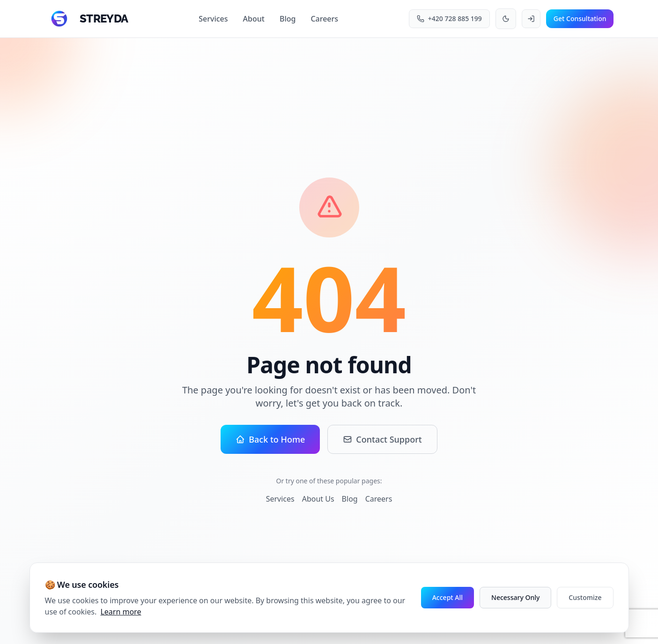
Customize (585, 597)
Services (213, 19)
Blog (288, 19)
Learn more (121, 612)
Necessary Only (515, 597)
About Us (318, 499)
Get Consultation (580, 19)
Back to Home (270, 439)
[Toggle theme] (506, 19)
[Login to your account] (531, 19)
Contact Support (382, 439)
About (254, 19)
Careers (324, 19)
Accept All (447, 597)
